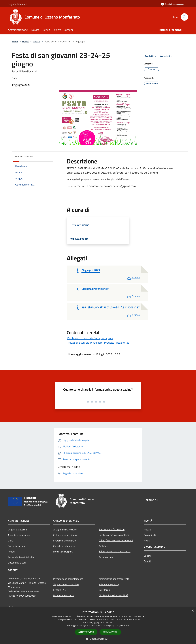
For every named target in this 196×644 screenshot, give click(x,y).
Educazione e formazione (112, 529)
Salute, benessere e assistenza (115, 551)
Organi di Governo (17, 530)
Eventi (147, 561)
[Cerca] (184, 17)
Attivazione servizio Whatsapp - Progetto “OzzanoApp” (99, 343)
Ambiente (104, 546)
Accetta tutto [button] (86, 632)
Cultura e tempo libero (65, 535)
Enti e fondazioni (17, 546)
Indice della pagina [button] (24, 156)
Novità (26, 41)
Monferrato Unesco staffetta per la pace (90, 338)
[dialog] (98, 626)
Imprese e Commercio (64, 541)
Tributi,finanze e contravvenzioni (116, 540)
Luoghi (147, 556)
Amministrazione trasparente (114, 579)
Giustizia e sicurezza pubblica (114, 535)
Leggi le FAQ (60, 590)
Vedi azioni (167, 56)
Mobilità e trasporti (63, 552)
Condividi (151, 56)
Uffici (11, 541)
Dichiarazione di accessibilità (113, 595)
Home (15, 41)
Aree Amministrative (19, 535)
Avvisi (147, 541)
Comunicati (150, 535)
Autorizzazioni (106, 557)
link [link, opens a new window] (127, 626)
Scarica (133, 277)
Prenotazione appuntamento (68, 579)
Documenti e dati (17, 563)
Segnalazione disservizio (66, 584)
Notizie (37, 41)
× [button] (193, 611)
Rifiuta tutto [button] (110, 632)
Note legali (104, 590)
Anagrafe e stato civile (65, 530)
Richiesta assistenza (64, 595)
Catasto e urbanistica (64, 546)
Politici (11, 552)
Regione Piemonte (17, 4)
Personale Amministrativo (22, 557)
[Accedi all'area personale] (173, 4)
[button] (98, 639)
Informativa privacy (109, 584)
